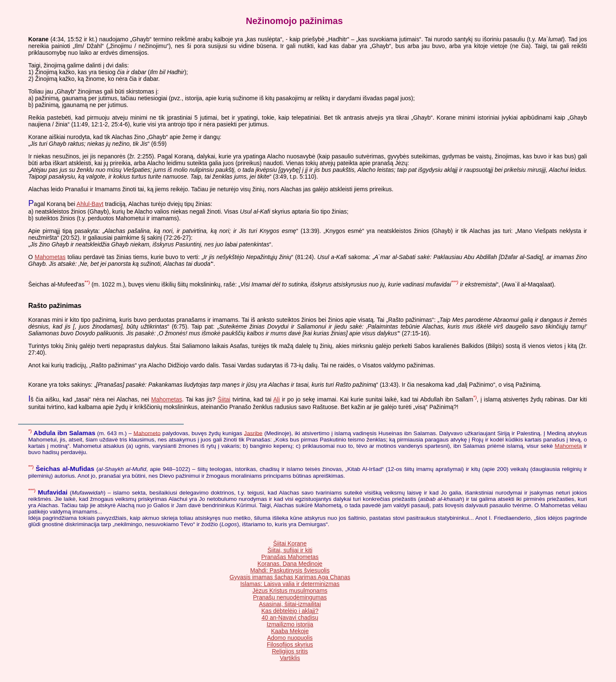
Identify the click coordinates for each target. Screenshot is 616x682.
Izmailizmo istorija (290, 624)
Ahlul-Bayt (90, 204)
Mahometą (568, 446)
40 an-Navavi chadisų (290, 618)
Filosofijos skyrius (290, 645)
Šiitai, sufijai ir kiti (290, 550)
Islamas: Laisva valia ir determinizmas (290, 584)
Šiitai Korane (290, 543)
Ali (276, 399)
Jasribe (253, 433)
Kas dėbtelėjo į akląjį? (290, 611)
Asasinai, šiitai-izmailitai (290, 604)
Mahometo (147, 433)
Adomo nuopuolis (290, 638)
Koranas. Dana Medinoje (290, 564)
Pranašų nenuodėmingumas (290, 597)
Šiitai (224, 399)
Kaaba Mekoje (290, 631)
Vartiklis (290, 658)
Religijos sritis (290, 651)
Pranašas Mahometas (290, 557)
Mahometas (50, 257)
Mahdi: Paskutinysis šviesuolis (290, 570)
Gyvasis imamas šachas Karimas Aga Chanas (290, 577)
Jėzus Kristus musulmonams (290, 591)
